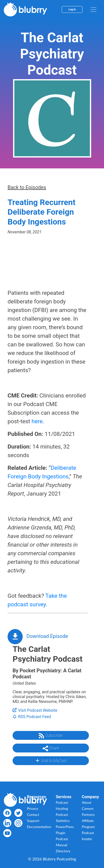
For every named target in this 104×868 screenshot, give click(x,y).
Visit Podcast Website (35, 710)
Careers (88, 808)
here (37, 421)
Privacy (33, 808)
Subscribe (51, 736)
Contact (33, 815)
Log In (72, 9)
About (87, 802)
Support (33, 821)
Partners (88, 815)
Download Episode (47, 636)
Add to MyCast (51, 761)
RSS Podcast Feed (32, 717)
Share (51, 748)
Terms (32, 802)
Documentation (39, 827)
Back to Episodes (27, 187)
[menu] (93, 10)
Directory (63, 851)
